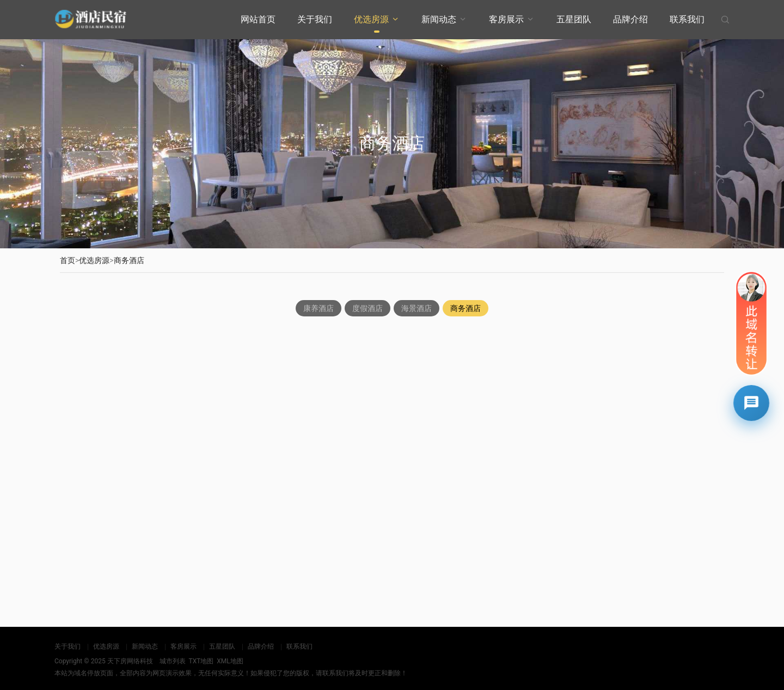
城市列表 (173, 661)
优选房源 (371, 19)
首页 (68, 260)
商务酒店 (129, 260)
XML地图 (230, 661)
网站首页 (258, 19)
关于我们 (315, 19)
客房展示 (506, 19)
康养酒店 (318, 309)
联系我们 (687, 19)
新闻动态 (439, 19)
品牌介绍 (630, 19)
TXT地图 (201, 661)
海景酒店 (416, 309)
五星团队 (574, 19)
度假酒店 (367, 309)
